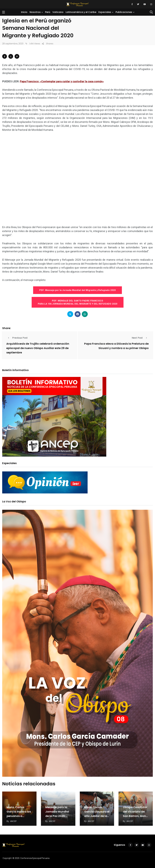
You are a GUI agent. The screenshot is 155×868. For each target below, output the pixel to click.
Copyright (7, 858)
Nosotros (35, 12)
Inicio (24, 12)
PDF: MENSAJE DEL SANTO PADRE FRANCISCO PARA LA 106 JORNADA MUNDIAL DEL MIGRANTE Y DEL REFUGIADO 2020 (78, 302)
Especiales (105, 12)
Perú (48, 12)
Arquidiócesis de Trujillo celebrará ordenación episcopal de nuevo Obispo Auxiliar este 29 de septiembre (38, 348)
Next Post (140, 338)
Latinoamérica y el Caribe (81, 12)
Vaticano (58, 12)
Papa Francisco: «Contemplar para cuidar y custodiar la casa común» (62, 81)
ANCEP (13, 821)
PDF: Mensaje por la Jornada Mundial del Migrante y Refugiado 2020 (77, 290)
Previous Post (17, 338)
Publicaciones (124, 12)
